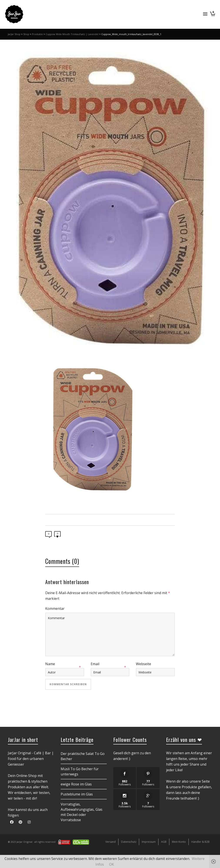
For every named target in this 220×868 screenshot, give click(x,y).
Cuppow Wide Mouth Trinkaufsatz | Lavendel (72, 34)
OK (112, 864)
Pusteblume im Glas (77, 794)
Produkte (37, 34)
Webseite (143, 664)
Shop (26, 34)
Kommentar (55, 609)
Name (50, 664)
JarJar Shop (14, 34)
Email (95, 664)
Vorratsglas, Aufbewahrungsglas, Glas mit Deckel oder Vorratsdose (82, 812)
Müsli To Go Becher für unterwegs (80, 771)
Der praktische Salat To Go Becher (83, 756)
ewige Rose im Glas (76, 784)
